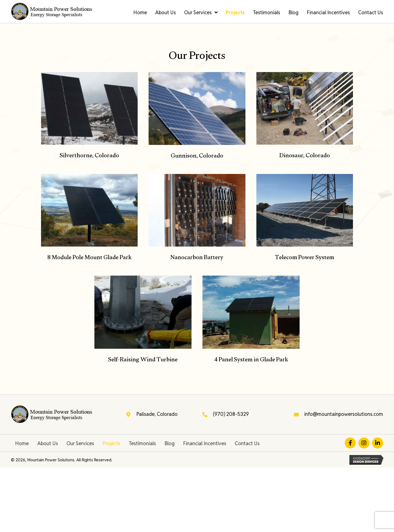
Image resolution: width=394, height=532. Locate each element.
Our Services (80, 444)
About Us (48, 444)
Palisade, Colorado (157, 414)
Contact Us (247, 444)
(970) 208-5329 (231, 414)
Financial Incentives (205, 444)
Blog (170, 444)
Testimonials (142, 444)
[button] (350, 443)
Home (22, 444)
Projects (111, 444)
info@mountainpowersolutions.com (344, 414)
